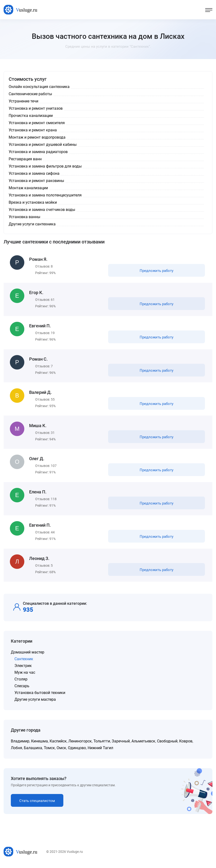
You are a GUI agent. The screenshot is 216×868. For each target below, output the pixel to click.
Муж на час (25, 675)
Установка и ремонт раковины (36, 181)
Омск (61, 751)
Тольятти (102, 744)
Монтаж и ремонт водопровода (37, 137)
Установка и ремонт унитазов (36, 108)
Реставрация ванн (25, 159)
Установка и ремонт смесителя (37, 123)
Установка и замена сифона (34, 173)
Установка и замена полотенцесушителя (45, 195)
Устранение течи (23, 101)
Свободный (167, 744)
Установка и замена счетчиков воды (42, 210)
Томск (49, 751)
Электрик (23, 669)
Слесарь (22, 689)
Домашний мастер (28, 655)
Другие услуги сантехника (32, 224)
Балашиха (33, 751)
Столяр (21, 682)
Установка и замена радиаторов (38, 152)
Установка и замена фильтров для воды (45, 166)
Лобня (16, 751)
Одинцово (77, 751)
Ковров (186, 744)
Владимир (20, 744)
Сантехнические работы (30, 94)
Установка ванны (24, 217)
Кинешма (39, 744)
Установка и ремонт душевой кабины (43, 145)
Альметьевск (143, 744)
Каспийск (58, 744)
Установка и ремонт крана (33, 130)
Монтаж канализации (28, 188)
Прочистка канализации (31, 116)
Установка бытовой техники (40, 696)
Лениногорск (80, 744)
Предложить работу (156, 271)
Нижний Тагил (100, 751)
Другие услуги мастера (35, 702)
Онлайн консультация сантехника (39, 87)
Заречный (121, 744)
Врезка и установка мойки (33, 202)
